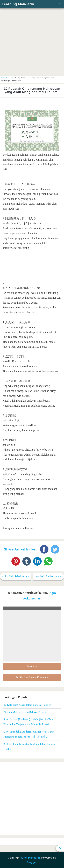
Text (12, 78)
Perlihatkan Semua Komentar (32, 678)
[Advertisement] (32, 42)
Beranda (4, 78)
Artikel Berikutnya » (49, 576)
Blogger (32, 862)
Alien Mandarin (30, 858)
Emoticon (32, 666)
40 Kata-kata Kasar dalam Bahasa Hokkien (27, 705)
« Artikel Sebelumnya (15, 576)
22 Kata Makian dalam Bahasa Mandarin (26, 712)
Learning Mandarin (18, 4)
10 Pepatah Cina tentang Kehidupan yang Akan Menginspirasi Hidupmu (32, 90)
